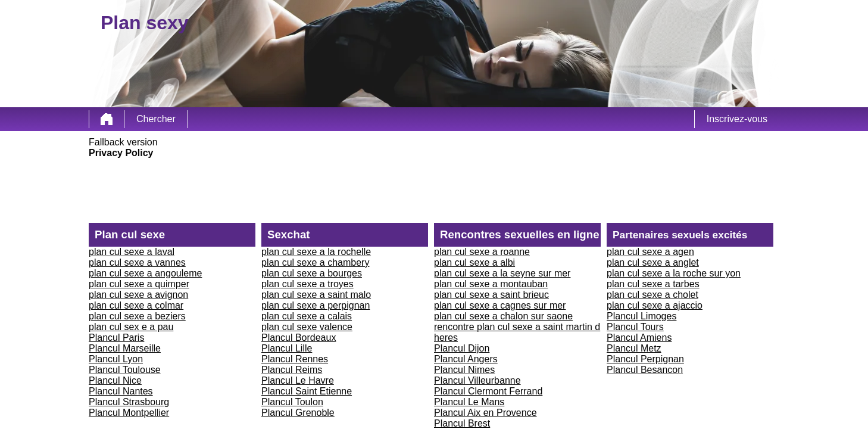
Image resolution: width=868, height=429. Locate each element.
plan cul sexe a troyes (307, 284)
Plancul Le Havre (298, 380)
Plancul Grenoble (298, 413)
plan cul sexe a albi (474, 262)
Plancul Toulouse (125, 370)
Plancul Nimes (464, 370)
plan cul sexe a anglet (653, 262)
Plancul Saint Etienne (307, 391)
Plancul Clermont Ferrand (488, 391)
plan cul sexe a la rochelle (316, 252)
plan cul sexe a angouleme (145, 273)
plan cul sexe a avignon (138, 295)
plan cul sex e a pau (131, 327)
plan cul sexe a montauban (491, 284)
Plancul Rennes (295, 359)
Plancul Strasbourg (129, 402)
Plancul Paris (116, 338)
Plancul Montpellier (129, 413)
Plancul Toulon (292, 402)
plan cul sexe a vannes (137, 262)
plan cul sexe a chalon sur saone (503, 316)
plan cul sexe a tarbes (653, 284)
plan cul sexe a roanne (482, 252)
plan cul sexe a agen (650, 252)
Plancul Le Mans (469, 402)
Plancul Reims (292, 370)
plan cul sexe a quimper (139, 284)
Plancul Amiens (639, 338)
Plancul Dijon (462, 348)
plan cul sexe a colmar (136, 305)
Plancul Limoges (641, 316)
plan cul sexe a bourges (312, 273)
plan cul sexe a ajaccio (655, 305)
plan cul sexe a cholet (652, 295)
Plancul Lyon (116, 359)
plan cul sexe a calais (307, 316)
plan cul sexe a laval (132, 252)
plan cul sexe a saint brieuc (491, 295)
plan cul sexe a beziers (137, 316)
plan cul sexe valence (307, 327)
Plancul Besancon (645, 370)
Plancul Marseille (125, 348)
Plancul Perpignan (645, 359)
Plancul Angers (466, 359)
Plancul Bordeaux (299, 338)
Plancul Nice (115, 380)
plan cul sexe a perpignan (316, 305)
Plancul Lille (287, 348)
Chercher (156, 119)
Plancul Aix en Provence (485, 413)
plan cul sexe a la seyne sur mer (502, 273)
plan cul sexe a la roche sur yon (674, 273)
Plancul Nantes (121, 391)
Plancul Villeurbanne (477, 380)
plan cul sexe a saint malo (316, 295)
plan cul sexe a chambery (315, 262)
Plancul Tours (635, 327)
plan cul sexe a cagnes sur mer (500, 305)
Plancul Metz (634, 348)
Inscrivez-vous (737, 119)
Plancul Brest (462, 423)
